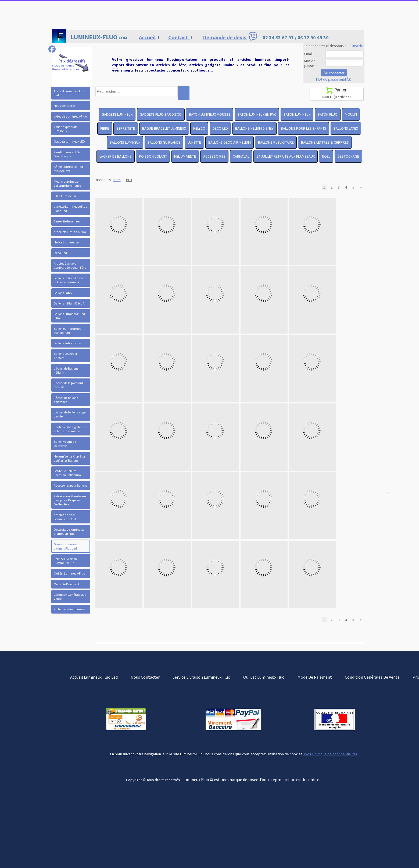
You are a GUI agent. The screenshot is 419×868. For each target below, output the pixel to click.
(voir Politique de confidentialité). (331, 754)
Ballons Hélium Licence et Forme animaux (70, 280)
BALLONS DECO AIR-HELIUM (230, 142)
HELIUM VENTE (185, 156)
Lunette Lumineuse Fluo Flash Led (70, 208)
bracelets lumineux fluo (70, 232)
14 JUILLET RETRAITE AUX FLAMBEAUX (286, 156)
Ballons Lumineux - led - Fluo (70, 316)
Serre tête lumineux (67, 221)
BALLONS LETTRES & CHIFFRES (325, 142)
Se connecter (334, 73)
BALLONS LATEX (346, 128)
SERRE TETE (126, 128)
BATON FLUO (328, 114)
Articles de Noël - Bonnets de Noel (65, 517)
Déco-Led (60, 253)
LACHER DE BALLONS (116, 156)
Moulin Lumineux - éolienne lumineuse (67, 183)
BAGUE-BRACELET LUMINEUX (164, 128)
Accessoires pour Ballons (70, 485)
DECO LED (220, 128)
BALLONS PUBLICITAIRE (276, 142)
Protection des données (70, 609)
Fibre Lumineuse (65, 196)
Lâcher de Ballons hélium (66, 370)
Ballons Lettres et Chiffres (65, 356)
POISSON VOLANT (153, 156)
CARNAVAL (241, 156)
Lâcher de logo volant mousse (68, 385)
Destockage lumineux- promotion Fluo (69, 532)
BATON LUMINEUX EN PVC (257, 114)
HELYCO (199, 128)
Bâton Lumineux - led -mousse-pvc (69, 169)
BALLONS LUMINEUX (125, 142)
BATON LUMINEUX (297, 114)
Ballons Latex (63, 293)
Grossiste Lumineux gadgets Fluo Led (67, 546)
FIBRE (105, 128)
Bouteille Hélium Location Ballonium (67, 473)
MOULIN (351, 114)
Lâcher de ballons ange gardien (70, 414)
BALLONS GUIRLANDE (164, 142)
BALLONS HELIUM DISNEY (254, 128)
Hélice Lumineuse (66, 242)
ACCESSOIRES (214, 156)
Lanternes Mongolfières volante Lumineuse (70, 429)
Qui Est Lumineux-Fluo (69, 573)
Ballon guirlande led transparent (68, 331)
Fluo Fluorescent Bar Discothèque (68, 154)
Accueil (147, 37)
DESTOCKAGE (348, 156)
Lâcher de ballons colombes (66, 400)
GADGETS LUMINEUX (117, 114)
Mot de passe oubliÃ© (334, 79)
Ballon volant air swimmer (65, 444)
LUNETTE (194, 142)
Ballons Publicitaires (68, 343)
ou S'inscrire (354, 46)
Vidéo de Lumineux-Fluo (70, 116)
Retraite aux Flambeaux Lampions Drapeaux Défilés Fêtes (70, 500)
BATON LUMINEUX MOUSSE (210, 114)
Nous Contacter (64, 106)
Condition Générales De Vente (70, 597)
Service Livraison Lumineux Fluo (65, 561)
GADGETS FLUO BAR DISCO (161, 114)
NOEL (326, 156)
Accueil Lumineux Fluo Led (69, 93)
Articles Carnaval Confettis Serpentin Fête (70, 265)
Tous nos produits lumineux (66, 129)
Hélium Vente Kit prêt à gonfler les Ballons (69, 458)
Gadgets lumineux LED (69, 141)
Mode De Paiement (67, 584)
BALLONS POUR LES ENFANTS (304, 128)
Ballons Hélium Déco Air (70, 303)
